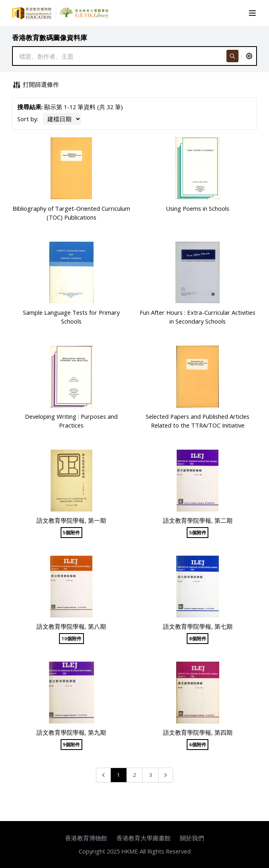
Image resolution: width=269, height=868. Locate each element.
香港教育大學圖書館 (144, 838)
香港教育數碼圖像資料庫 (50, 38)
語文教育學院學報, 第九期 (71, 732)
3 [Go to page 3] (151, 775)
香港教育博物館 (86, 838)
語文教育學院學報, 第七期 (198, 626)
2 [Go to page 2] (134, 775)
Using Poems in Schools (198, 208)
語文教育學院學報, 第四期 (198, 732)
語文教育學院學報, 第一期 (71, 520)
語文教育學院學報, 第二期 (198, 520)
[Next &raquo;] (166, 775)
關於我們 (192, 838)
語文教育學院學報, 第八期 (71, 626)
